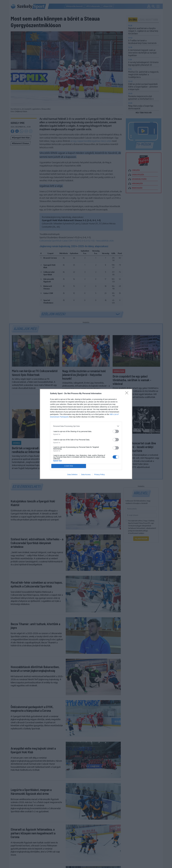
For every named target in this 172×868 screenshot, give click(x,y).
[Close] (128, 394)
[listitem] (86, 426)
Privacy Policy (99, 474)
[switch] (116, 431)
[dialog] (86, 434)
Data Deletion (72, 474)
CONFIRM (69, 466)
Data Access (86, 474)
